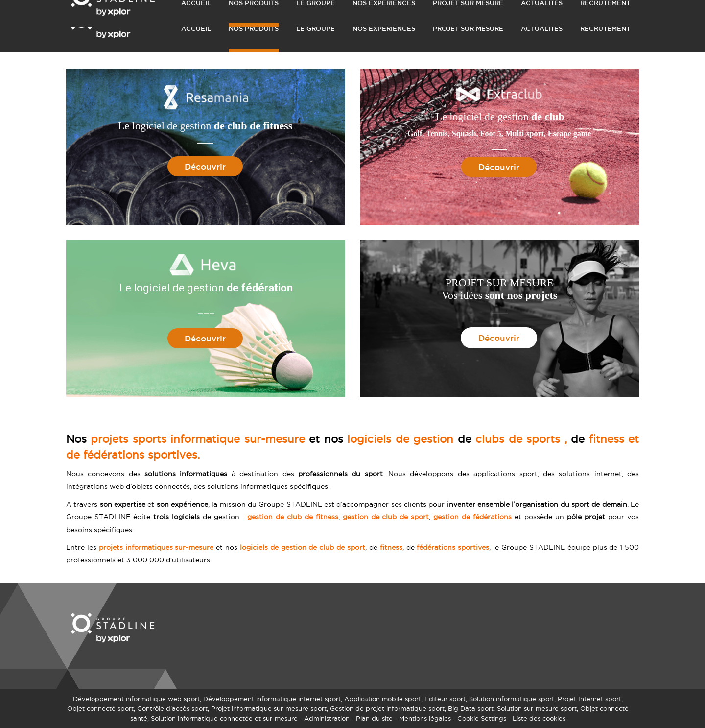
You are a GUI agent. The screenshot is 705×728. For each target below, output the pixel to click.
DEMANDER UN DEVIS (457, 8)
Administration (327, 718)
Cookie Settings (482, 718)
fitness (391, 547)
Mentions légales (425, 718)
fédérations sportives (453, 547)
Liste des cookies (539, 718)
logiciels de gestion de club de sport (303, 547)
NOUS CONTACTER (531, 8)
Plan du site (374, 718)
